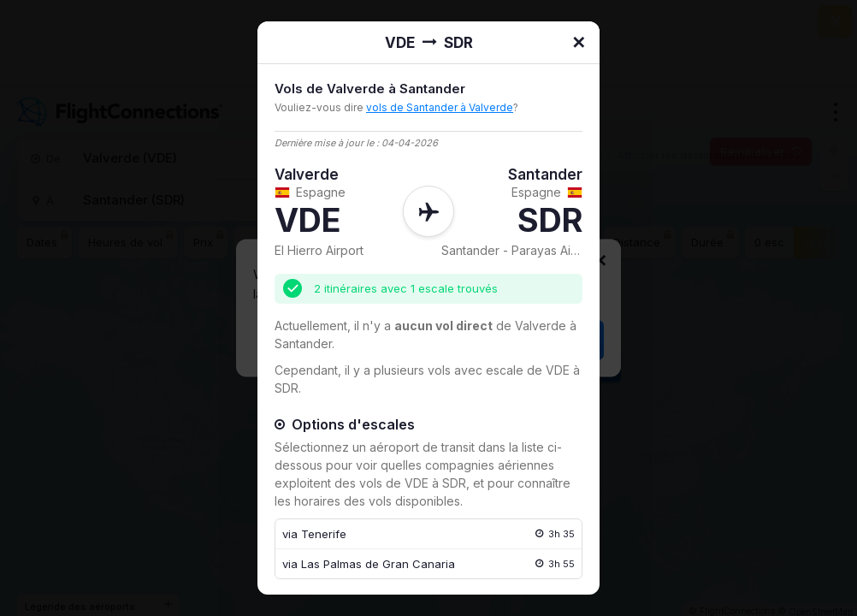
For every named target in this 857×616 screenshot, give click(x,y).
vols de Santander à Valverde (440, 107)
